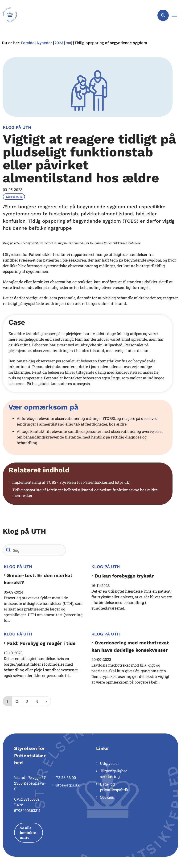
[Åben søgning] (163, 15)
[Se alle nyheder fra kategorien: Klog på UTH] (14, 196)
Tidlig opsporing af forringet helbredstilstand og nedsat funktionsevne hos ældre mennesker (85, 493)
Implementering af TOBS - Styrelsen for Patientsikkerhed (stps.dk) (71, 482)
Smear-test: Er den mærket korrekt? (38, 579)
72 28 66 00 (66, 777)
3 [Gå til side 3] (27, 701)
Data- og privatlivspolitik (114, 787)
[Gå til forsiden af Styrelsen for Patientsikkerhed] (8, 15)
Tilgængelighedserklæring (114, 774)
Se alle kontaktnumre (28, 833)
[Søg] (34, 550)
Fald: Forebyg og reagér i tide (41, 643)
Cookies (107, 797)
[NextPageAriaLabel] (46, 701)
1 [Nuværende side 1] (7, 701)
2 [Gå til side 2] (17, 701)
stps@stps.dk (68, 785)
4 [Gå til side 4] (37, 701)
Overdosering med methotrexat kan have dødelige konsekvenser (130, 646)
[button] (176, 15)
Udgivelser (109, 763)
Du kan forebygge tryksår (124, 576)
